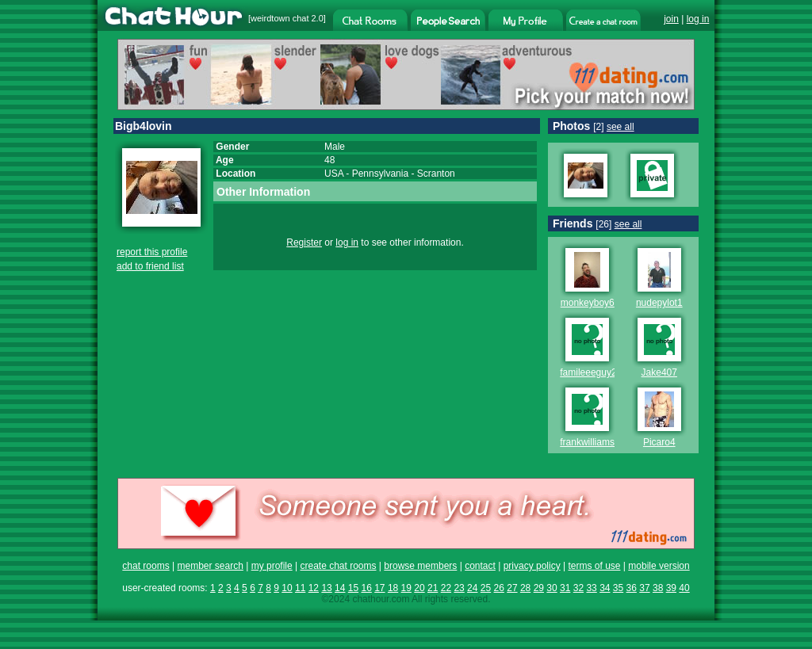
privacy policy (532, 566)
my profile (272, 566)
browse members (420, 566)
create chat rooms (338, 566)
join (671, 19)
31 (565, 588)
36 (632, 588)
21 (433, 588)
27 (512, 588)
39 (671, 588)
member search (210, 566)
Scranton (436, 174)
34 (605, 588)
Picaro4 (659, 442)
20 (419, 588)
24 (472, 588)
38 (658, 588)
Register (304, 242)
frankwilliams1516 (598, 442)
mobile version (659, 566)
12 (314, 588)
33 (591, 588)
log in (698, 19)
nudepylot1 (659, 303)
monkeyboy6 (588, 303)
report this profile (152, 252)
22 (446, 588)
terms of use (594, 566)
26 (499, 588)
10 (287, 588)
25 (486, 588)
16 (366, 588)
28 (525, 588)
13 (326, 588)
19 (406, 588)
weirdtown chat (280, 18)
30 (552, 588)
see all (620, 127)
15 (353, 588)
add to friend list (150, 266)
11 (300, 588)
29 (539, 588)
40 (684, 588)
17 (379, 588)
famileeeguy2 (588, 372)
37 (644, 588)
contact (480, 566)
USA (334, 174)
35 (618, 588)
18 (393, 588)
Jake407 (659, 372)
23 (459, 588)
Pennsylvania (380, 174)
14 (340, 588)
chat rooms (146, 566)
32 (578, 588)
